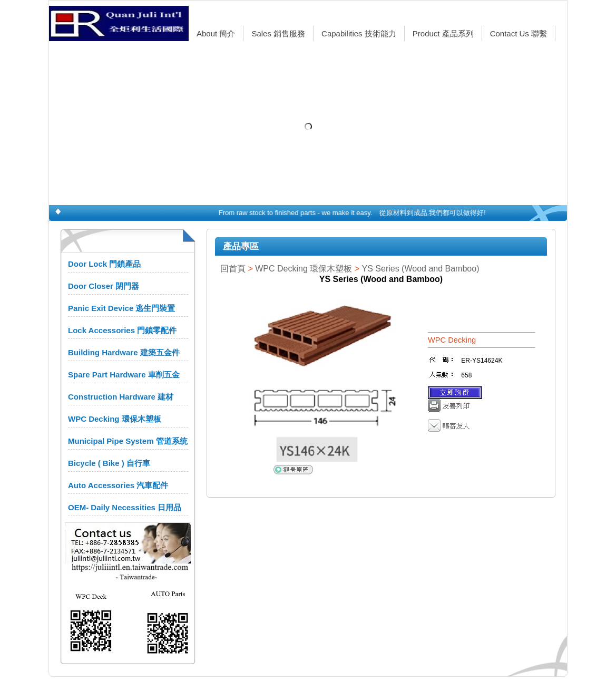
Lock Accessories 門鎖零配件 (122, 330)
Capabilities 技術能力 (359, 33)
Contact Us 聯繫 (519, 33)
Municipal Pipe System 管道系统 (128, 441)
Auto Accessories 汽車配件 (118, 485)
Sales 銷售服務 (278, 33)
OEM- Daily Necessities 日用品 (125, 507)
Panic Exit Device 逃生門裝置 (121, 308)
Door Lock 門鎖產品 (104, 264)
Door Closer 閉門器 (104, 286)
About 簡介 (216, 33)
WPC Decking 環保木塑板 (115, 419)
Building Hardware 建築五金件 (124, 352)
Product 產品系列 (443, 33)
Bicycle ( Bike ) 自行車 (109, 463)
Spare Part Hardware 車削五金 (124, 375)
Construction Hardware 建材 (121, 397)
